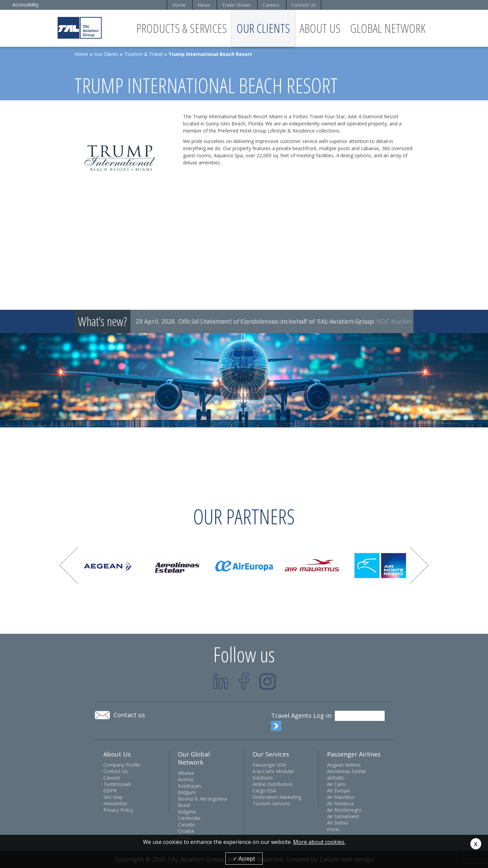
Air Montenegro (344, 810)
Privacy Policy (118, 810)
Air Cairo (336, 784)
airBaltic (336, 778)
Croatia (186, 831)
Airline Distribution (272, 784)
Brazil (184, 805)
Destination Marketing (277, 797)
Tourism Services (271, 803)
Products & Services (182, 28)
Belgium (187, 792)
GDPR (110, 791)
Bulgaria (187, 812)
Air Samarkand (343, 816)
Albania (186, 773)
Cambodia (189, 818)
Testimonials (117, 784)
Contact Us (304, 5)
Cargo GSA (264, 791)
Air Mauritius (341, 797)
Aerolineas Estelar (347, 771)
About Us (320, 28)
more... (334, 829)
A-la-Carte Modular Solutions (273, 774)
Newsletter (115, 803)
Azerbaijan (189, 786)
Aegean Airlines (344, 765)
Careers (271, 5)
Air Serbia (337, 823)
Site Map (113, 797)
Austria (186, 779)
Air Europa (338, 791)
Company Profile (122, 765)
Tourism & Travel (144, 54)
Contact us (129, 715)
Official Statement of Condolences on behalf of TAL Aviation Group (276, 321)
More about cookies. (319, 842)
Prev (69, 566)
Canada (186, 824)
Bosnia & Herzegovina (202, 799)
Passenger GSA (269, 765)
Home (179, 5)
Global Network (388, 28)
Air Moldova (340, 803)
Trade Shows (236, 5)
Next (419, 566)
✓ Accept (244, 859)
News (204, 5)
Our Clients (263, 28)
